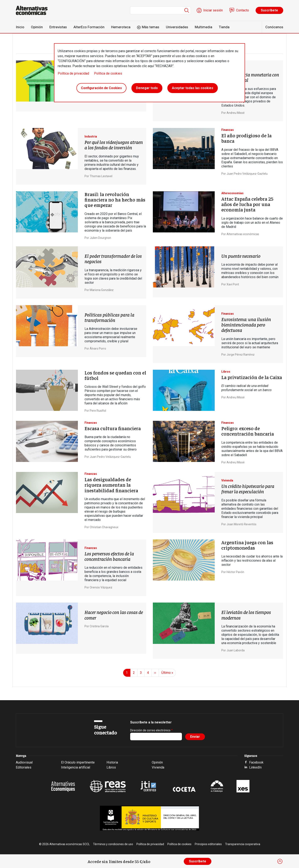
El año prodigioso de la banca (246, 138)
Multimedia (203, 27)
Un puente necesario (241, 256)
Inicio (20, 27)
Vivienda (158, 767)
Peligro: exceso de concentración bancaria (248, 431)
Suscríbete (269, 10)
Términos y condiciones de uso (113, 844)
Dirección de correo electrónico (150, 730)
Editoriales (24, 767)
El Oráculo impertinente (78, 762)
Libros (111, 767)
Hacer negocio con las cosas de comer (114, 615)
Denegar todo (147, 88)
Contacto (243, 10)
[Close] (280, 861)
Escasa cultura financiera (113, 428)
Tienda (224, 27)
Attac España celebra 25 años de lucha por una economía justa (247, 204)
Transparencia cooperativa (243, 844)
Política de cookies (108, 73)
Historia (112, 762)
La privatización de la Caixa (252, 377)
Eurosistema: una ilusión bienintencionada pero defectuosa (246, 325)
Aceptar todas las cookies (193, 88)
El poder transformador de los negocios (113, 258)
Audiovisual (24, 762)
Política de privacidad (73, 73)
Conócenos (274, 27)
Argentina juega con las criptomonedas (247, 545)
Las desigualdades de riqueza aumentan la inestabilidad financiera (111, 485)
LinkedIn (255, 767)
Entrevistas (58, 27)
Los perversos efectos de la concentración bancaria (109, 556)
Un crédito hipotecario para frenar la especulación (248, 489)
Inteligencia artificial (76, 767)
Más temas (151, 27)
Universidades (177, 27)
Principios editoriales (208, 844)
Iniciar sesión (213, 10)
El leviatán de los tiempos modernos (246, 615)
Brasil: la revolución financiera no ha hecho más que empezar (115, 200)
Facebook (256, 762)
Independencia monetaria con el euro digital (250, 77)
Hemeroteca (121, 27)
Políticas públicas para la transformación (109, 317)
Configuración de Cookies (101, 88)
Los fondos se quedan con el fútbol (115, 375)
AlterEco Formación (89, 27)
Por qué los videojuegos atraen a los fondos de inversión (114, 145)
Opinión (37, 27)
